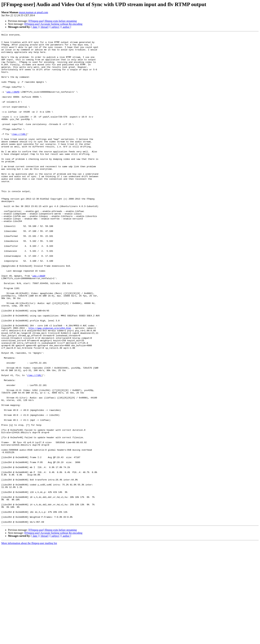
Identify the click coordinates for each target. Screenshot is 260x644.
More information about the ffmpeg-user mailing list (29, 641)
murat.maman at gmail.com (33, 12)
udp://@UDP (39, 324)
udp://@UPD (13, 104)
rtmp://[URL (19, 154)
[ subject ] (55, 27)
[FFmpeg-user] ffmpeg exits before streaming (53, 21)
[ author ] (66, 27)
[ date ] (35, 27)
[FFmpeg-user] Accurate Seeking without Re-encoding (53, 24)
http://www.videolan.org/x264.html (50, 387)
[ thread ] (44, 27)
